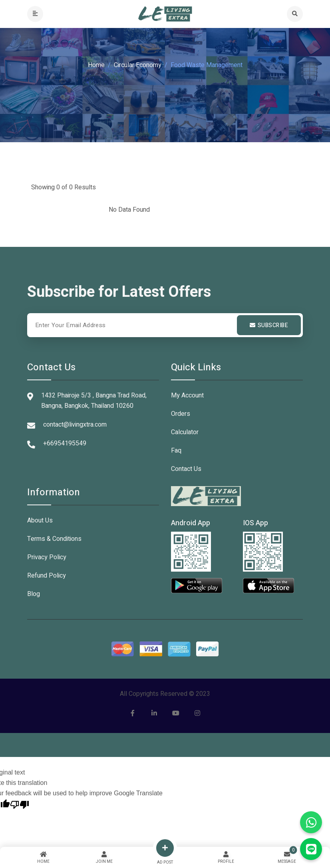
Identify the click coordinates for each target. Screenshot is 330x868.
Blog (34, 594)
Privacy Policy (47, 557)
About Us (40, 520)
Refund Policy (47, 576)
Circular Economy (138, 65)
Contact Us (186, 469)
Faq (176, 451)
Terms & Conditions (54, 539)
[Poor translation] (20, 804)
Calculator (185, 432)
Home (96, 65)
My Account (187, 395)
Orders (181, 414)
